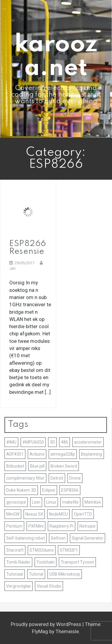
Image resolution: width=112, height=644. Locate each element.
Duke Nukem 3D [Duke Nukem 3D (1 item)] (21, 490)
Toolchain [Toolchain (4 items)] (46, 562)
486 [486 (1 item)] (65, 442)
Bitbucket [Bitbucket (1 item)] (15, 466)
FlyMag (40, 631)
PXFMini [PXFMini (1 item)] (36, 526)
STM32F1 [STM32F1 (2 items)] (69, 550)
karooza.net (56, 57)
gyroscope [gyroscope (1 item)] (16, 502)
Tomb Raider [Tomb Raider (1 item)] (18, 562)
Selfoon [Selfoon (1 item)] (58, 538)
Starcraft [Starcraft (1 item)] (15, 550)
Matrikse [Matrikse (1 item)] (93, 502)
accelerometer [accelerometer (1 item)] (88, 442)
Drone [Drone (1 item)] (75, 478)
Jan (12, 268)
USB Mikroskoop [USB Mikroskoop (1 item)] (65, 574)
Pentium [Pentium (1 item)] (14, 526)
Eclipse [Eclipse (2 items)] (49, 490)
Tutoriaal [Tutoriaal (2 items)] (15, 574)
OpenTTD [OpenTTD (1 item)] (83, 514)
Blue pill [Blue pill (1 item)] (37, 466)
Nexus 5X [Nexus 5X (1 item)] (34, 514)
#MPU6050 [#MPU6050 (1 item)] (33, 442)
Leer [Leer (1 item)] (36, 502)
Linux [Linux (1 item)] (51, 502)
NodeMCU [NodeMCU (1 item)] (58, 514)
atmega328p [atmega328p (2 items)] (63, 454)
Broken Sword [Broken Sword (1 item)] (64, 466)
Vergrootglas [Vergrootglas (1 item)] (19, 586)
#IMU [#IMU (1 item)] (11, 442)
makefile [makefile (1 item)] (70, 502)
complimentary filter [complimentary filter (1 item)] (25, 478)
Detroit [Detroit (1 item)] (57, 478)
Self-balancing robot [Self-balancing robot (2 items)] (26, 538)
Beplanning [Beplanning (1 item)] (92, 454)
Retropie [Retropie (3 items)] (88, 526)
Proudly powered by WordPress (47, 624)
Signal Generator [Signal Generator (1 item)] (88, 538)
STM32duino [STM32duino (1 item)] (42, 550)
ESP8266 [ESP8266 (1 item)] (70, 490)
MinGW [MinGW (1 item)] (13, 514)
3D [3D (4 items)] (52, 442)
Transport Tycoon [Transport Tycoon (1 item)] (77, 562)
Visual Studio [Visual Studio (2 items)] (49, 586)
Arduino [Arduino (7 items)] (37, 454)
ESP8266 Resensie (28, 248)
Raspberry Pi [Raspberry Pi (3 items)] (62, 526)
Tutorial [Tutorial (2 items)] (36, 574)
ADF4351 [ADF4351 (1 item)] (15, 454)
